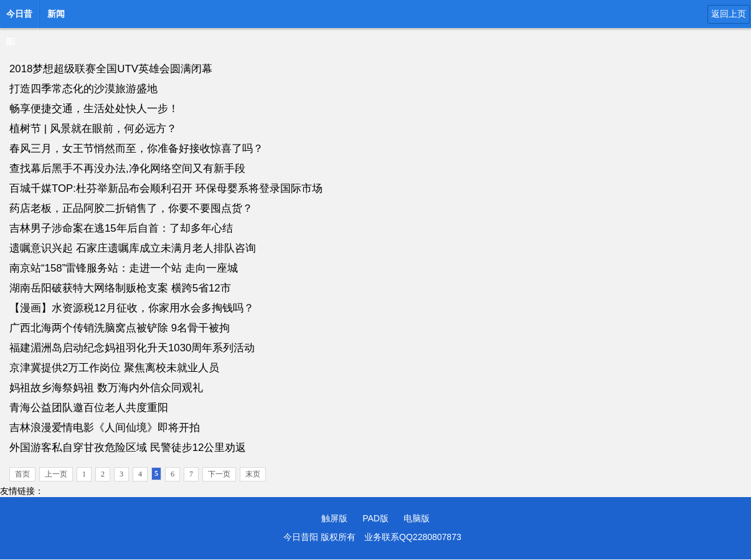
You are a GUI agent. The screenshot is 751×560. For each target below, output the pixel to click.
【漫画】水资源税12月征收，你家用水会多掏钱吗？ (132, 308)
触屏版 (334, 518)
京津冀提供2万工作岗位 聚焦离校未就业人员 (114, 368)
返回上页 (729, 14)
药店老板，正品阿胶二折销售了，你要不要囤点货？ (131, 208)
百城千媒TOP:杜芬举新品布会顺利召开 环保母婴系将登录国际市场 (166, 188)
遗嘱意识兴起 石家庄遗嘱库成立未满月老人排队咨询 (133, 248)
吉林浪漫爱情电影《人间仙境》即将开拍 (105, 428)
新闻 (56, 14)
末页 (253, 474)
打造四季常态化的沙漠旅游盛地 (83, 89)
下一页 (219, 474)
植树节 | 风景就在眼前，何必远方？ (93, 129)
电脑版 (417, 518)
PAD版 (375, 518)
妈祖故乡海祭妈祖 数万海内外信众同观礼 (106, 388)
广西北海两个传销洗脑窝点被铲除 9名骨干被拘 (120, 328)
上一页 (56, 474)
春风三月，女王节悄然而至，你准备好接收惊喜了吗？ (136, 149)
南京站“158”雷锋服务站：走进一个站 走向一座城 (124, 268)
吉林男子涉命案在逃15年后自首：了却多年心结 (121, 228)
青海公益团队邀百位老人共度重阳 (89, 408)
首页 (22, 474)
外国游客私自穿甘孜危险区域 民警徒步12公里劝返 (128, 448)
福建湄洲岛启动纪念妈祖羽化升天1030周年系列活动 (132, 348)
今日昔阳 (19, 17)
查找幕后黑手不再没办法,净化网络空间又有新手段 (127, 168)
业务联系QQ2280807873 (413, 537)
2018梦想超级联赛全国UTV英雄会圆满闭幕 (111, 69)
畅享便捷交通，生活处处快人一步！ (94, 109)
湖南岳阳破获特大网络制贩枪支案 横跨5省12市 (120, 288)
